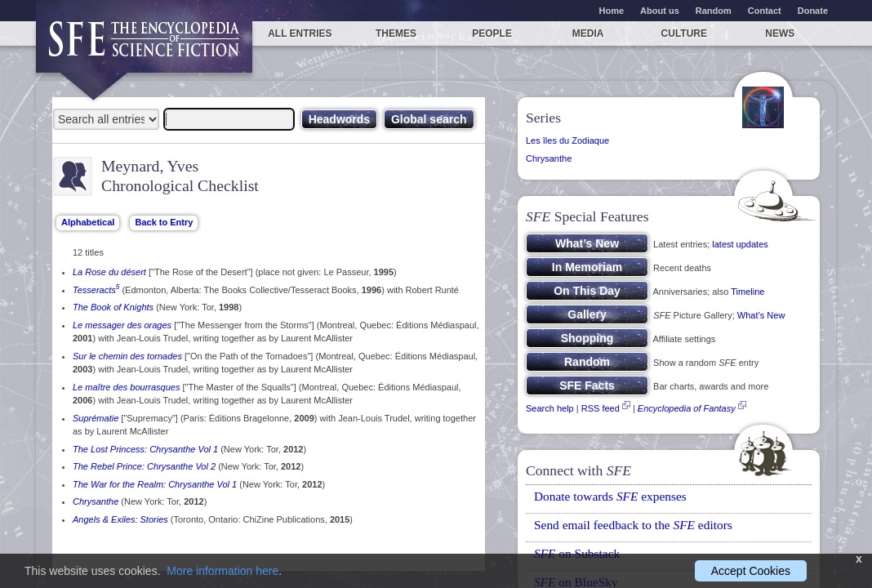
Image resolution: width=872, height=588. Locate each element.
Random (714, 11)
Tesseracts (96, 290)
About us (660, 11)
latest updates (740, 244)
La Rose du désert (109, 272)
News (780, 33)
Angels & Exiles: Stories (120, 519)
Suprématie (96, 418)
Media (588, 33)
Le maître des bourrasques (126, 387)
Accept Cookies (751, 571)
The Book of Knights (113, 307)
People (492, 33)
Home (612, 11)
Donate (813, 11)
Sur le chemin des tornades (127, 356)
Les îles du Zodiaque (567, 140)
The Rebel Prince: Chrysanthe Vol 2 (144, 466)
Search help (550, 408)
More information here (222, 571)
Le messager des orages (122, 325)
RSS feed (601, 408)
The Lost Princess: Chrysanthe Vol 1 (145, 449)
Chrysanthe (96, 501)
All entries (300, 33)
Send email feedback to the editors (633, 525)
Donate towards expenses (610, 496)
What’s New (761, 315)
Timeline (747, 292)
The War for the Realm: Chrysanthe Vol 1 (155, 484)
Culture (684, 33)
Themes (396, 33)
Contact (765, 11)
